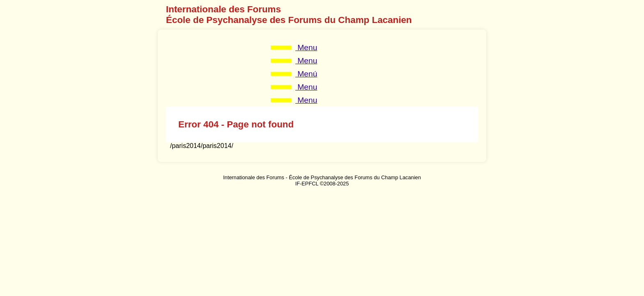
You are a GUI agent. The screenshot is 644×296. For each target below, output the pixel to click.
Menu (306, 47)
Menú (306, 74)
